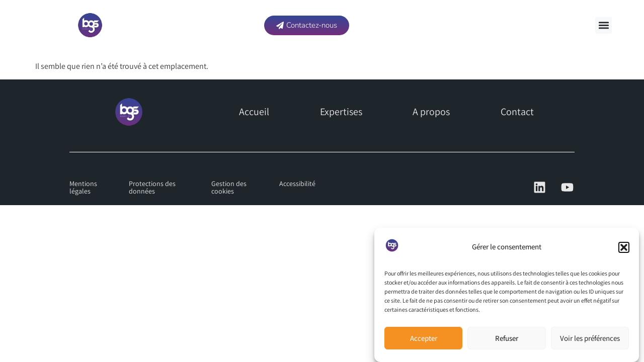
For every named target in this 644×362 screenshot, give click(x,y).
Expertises (341, 112)
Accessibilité (297, 184)
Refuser (507, 338)
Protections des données (152, 187)
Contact (517, 112)
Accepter (424, 338)
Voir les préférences (590, 338)
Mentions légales (83, 187)
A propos (431, 112)
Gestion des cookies (229, 187)
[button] (624, 247)
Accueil (254, 112)
